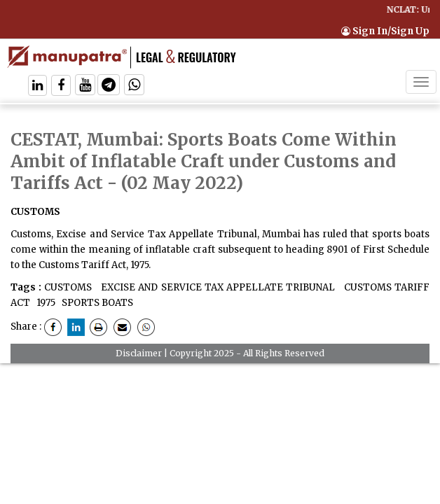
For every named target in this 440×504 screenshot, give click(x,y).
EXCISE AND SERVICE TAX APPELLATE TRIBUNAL (216, 287)
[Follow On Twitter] (85, 86)
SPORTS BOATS (96, 303)
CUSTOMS (68, 287)
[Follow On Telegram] (109, 86)
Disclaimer (139, 353)
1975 (45, 303)
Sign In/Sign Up (385, 31)
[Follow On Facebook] (61, 86)
